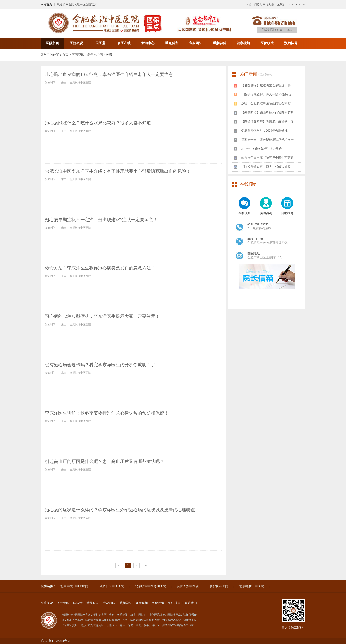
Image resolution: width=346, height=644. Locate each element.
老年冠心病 (95, 55)
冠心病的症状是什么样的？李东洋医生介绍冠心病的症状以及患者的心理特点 (120, 510)
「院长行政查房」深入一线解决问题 (266, 167)
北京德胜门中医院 (252, 586)
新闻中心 (148, 43)
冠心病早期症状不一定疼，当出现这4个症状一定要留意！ (101, 220)
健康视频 (243, 43)
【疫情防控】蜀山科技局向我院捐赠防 (267, 113)
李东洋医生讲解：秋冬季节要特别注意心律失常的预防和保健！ (107, 413)
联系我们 (191, 603)
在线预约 (244, 213)
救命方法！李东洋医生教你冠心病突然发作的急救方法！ (100, 268)
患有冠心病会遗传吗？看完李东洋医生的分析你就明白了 (100, 365)
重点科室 (172, 43)
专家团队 (196, 43)
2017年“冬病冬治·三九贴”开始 (261, 149)
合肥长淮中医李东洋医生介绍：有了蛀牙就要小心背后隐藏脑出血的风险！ (118, 171)
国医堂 (100, 43)
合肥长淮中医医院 (112, 586)
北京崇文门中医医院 (74, 586)
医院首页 (53, 43)
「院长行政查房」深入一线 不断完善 (266, 94)
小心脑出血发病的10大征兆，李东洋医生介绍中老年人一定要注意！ (111, 74)
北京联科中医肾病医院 (150, 586)
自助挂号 (287, 213)
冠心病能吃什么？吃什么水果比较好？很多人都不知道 (98, 123)
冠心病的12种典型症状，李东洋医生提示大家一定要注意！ (102, 316)
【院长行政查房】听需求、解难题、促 (267, 122)
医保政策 (267, 43)
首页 (65, 55)
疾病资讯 (78, 55)
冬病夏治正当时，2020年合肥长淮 (264, 131)
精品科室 (93, 603)
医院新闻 (63, 603)
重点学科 (219, 43)
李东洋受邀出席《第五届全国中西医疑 (267, 158)
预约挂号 (291, 43)
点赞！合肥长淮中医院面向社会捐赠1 (267, 103)
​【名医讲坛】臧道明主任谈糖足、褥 (266, 85)
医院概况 (76, 43)
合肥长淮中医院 (188, 586)
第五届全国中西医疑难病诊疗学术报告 (267, 140)
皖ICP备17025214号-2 (55, 641)
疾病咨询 (266, 213)
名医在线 (124, 43)
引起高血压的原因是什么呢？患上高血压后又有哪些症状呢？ (105, 461)
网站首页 (46, 4)
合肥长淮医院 (219, 586)
